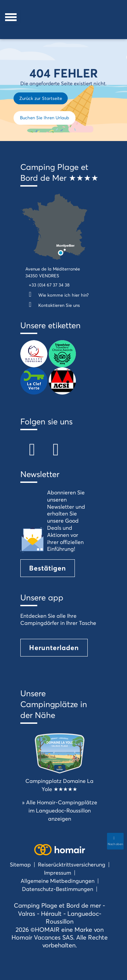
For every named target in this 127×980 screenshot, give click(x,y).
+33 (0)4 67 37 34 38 (49, 285)
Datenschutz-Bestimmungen (58, 889)
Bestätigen (48, 568)
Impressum (58, 872)
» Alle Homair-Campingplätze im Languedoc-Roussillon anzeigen (60, 810)
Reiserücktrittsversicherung (72, 864)
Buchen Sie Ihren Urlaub (45, 118)
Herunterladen (54, 647)
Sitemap (20, 864)
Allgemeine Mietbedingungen (58, 881)
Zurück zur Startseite (41, 98)
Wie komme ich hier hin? (57, 295)
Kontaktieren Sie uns (53, 305)
